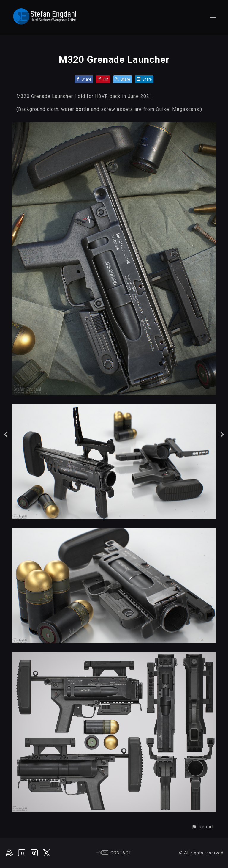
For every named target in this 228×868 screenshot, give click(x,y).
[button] (203, 827)
